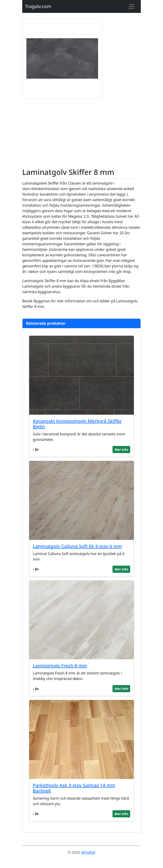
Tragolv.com (38, 6)
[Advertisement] (81, 133)
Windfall (88, 852)
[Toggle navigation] (132, 6)
